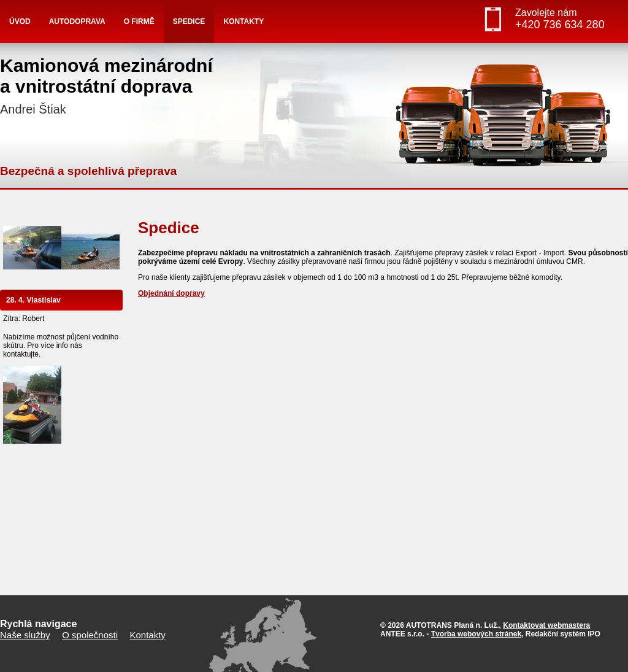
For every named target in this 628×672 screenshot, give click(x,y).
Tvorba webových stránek (476, 634)
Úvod (20, 21)
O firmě (139, 21)
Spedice (189, 21)
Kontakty (243, 21)
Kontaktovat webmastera (546, 625)
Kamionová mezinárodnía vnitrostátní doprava (106, 86)
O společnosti (90, 635)
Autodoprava (77, 21)
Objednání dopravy (171, 293)
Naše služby (25, 635)
